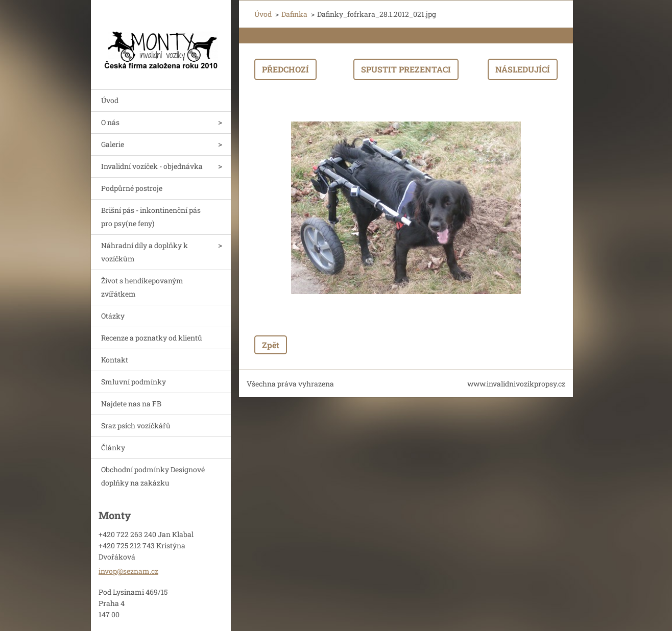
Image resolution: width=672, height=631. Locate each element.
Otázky (113, 316)
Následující (523, 69)
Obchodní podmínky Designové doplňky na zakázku (153, 476)
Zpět (271, 345)
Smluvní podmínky (134, 382)
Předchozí (285, 69)
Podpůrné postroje (132, 188)
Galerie (113, 144)
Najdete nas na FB (131, 404)
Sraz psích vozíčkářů (136, 426)
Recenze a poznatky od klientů (152, 338)
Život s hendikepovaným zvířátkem (142, 287)
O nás (110, 122)
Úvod (110, 100)
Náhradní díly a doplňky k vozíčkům (145, 252)
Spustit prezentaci (406, 69)
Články (113, 447)
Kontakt (115, 360)
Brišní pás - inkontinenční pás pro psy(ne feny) (151, 217)
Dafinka (294, 14)
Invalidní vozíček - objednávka (152, 166)
